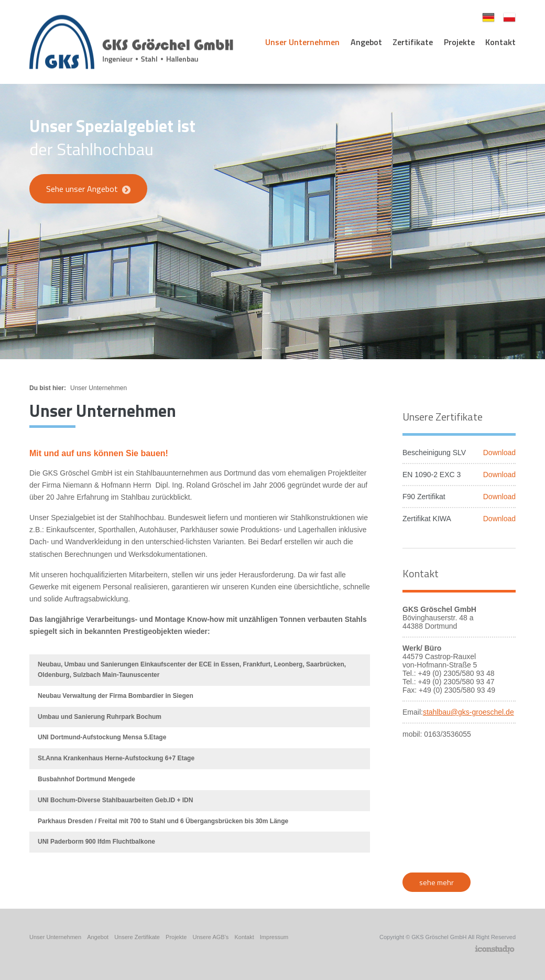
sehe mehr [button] (437, 882)
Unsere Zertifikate (137, 937)
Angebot (366, 42)
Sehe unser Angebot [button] (88, 189)
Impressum (274, 937)
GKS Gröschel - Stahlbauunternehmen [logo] (131, 42)
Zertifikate (413, 42)
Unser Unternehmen (302, 42)
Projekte (459, 42)
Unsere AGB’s (210, 937)
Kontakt (500, 42)
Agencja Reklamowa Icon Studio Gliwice (495, 950)
